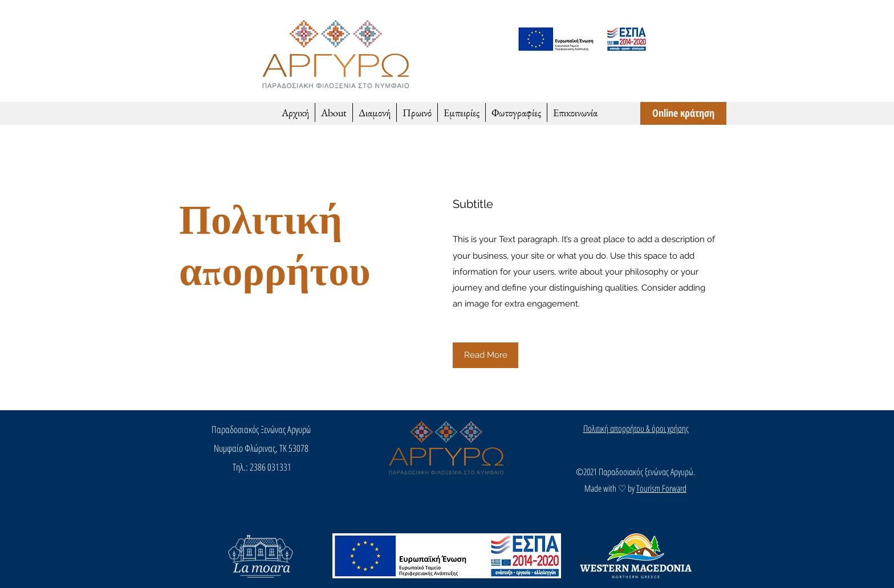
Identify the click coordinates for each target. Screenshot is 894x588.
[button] (485, 355)
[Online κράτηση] (683, 113)
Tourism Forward (661, 488)
